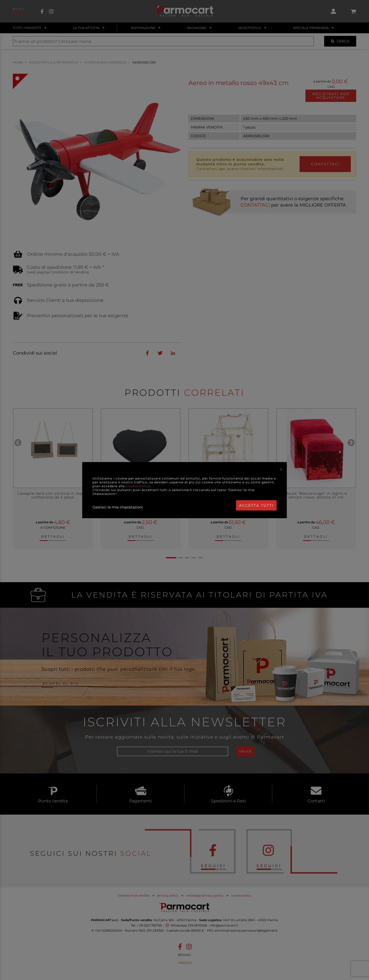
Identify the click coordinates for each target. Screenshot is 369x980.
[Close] (281, 469)
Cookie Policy (138, 486)
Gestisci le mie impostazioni (118, 507)
